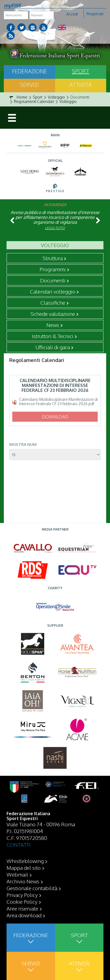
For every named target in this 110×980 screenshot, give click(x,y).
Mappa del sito (24, 868)
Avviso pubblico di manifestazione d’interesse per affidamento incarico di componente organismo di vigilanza (55, 217)
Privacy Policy (22, 895)
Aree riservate (22, 908)
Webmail (17, 874)
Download (55, 417)
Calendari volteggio (53, 291)
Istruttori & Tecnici (53, 336)
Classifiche (53, 302)
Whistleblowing (25, 861)
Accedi (72, 14)
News (53, 325)
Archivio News (23, 881)
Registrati (95, 14)
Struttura (53, 258)
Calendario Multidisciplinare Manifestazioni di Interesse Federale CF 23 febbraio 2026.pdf (58, 402)
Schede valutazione (53, 314)
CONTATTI (19, 844)
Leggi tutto (55, 228)
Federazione (29, 71)
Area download (24, 915)
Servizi (29, 85)
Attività (81, 85)
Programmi (53, 269)
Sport (81, 71)
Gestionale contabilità (32, 888)
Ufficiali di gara (53, 347)
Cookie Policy (22, 902)
